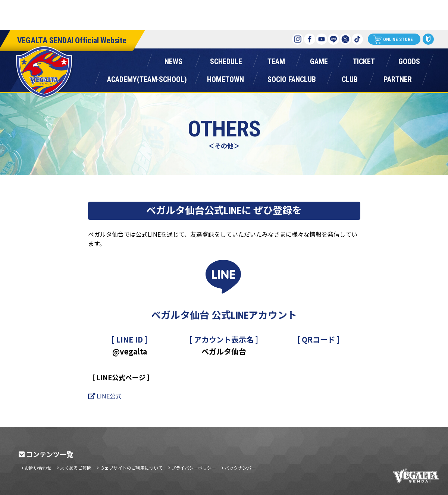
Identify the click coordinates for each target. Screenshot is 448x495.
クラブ (350, 78)
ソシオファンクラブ (292, 78)
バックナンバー (240, 468)
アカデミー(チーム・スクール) (147, 78)
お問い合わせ (38, 468)
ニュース (174, 60)
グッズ (409, 60)
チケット (364, 60)
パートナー (398, 78)
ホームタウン (226, 78)
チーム (276, 60)
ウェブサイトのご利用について (131, 468)
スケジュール (226, 60)
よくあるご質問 (76, 468)
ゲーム (319, 60)
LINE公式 (109, 396)
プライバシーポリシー (194, 468)
